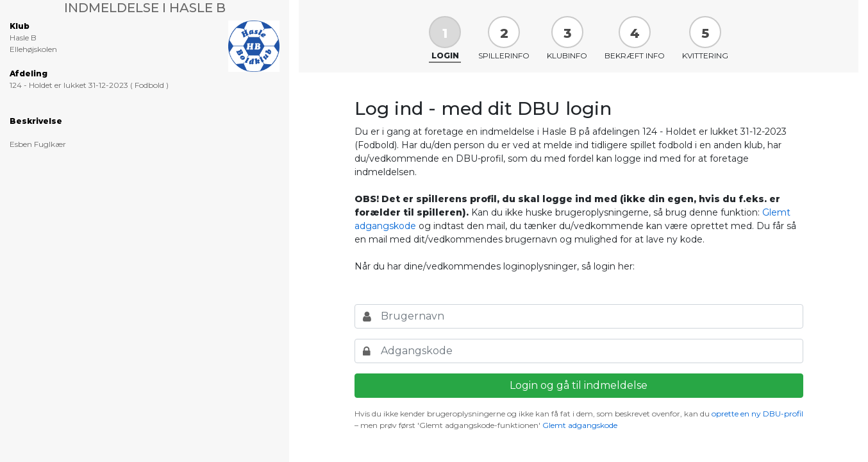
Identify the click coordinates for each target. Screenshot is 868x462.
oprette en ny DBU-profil (757, 414)
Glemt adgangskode (580, 425)
